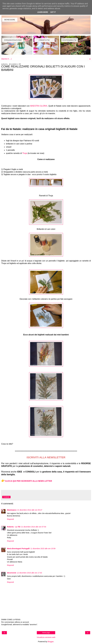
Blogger (51, 642)
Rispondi (10, 519)
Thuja (25, 153)
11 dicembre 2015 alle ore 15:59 (43, 549)
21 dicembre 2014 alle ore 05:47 (30, 510)
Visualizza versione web (46, 637)
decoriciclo (12, 573)
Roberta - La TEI (14, 527)
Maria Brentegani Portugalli (18, 549)
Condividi (6, 497)
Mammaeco (12, 510)
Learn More (43, 12)
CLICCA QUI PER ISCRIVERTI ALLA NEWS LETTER (28, 481)
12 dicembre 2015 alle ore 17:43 (29, 573)
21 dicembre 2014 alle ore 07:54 (34, 527)
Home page (46, 633)
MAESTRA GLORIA (39, 106)
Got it (53, 12)
